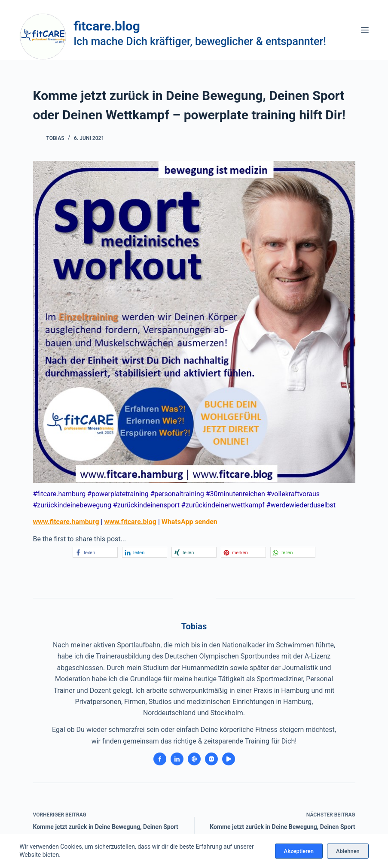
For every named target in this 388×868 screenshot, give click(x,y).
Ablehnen (348, 851)
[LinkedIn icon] (177, 759)
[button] (95, 552)
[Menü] (365, 30)
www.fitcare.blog (130, 522)
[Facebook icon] (160, 759)
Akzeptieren (299, 851)
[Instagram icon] (211, 759)
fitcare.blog (107, 26)
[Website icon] (194, 759)
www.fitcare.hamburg (66, 522)
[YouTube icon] (229, 759)
